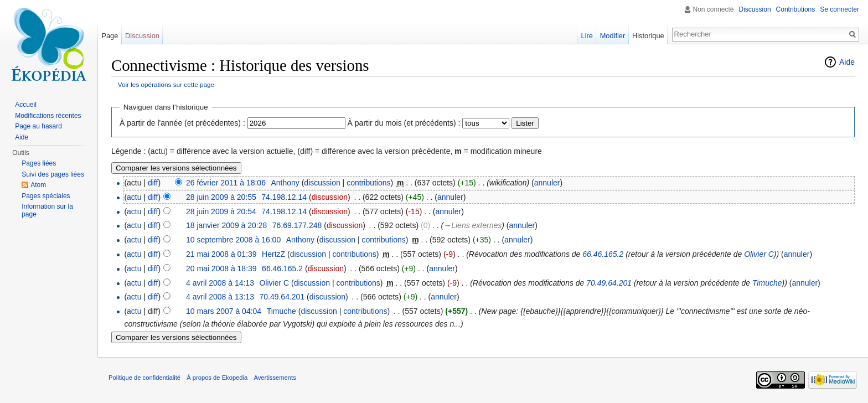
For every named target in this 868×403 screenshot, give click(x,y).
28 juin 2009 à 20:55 (221, 197)
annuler (547, 183)
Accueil (26, 105)
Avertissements (275, 378)
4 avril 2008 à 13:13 (220, 297)
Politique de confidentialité (144, 378)
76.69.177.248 (297, 225)
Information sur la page (47, 210)
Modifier (613, 36)
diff (153, 183)
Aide (847, 62)
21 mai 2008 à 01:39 (221, 254)
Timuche (767, 283)
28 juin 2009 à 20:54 (221, 211)
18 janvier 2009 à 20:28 (226, 225)
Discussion (755, 9)
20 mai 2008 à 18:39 (221, 268)
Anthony (285, 183)
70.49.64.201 (609, 283)
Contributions (796, 9)
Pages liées (39, 163)
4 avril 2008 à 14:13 (220, 283)
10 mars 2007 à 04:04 (224, 311)
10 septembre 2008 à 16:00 (233, 240)
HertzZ (273, 254)
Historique (648, 36)
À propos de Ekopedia (217, 378)
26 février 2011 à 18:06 (226, 183)
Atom (38, 185)
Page (110, 36)
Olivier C (759, 254)
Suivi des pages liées (53, 174)
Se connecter (839, 9)
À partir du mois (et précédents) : (404, 123)
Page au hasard (38, 126)
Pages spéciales (46, 196)
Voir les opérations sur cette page (166, 84)
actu (134, 197)
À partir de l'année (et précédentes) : (182, 123)
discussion (322, 183)
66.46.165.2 (603, 254)
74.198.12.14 (284, 197)
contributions (368, 183)
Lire (587, 36)
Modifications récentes (48, 116)
